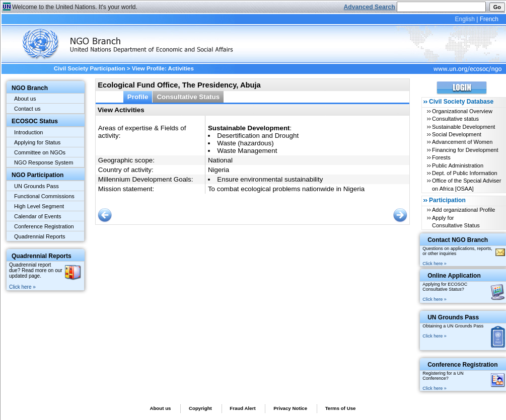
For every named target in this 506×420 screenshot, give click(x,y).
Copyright (200, 408)
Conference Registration (44, 226)
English (464, 19)
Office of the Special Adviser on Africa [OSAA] (466, 184)
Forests (441, 157)
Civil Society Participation (90, 68)
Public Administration (458, 165)
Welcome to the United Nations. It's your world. (75, 7)
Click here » (22, 287)
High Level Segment (39, 206)
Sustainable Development (463, 127)
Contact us (27, 109)
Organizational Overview (462, 111)
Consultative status (455, 119)
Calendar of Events (38, 216)
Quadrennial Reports (40, 236)
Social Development (457, 134)
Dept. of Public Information (465, 173)
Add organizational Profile (463, 210)
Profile (138, 97)
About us (25, 99)
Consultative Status (188, 97)
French (489, 19)
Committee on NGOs (40, 152)
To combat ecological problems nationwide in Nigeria (286, 189)
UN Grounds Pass (37, 186)
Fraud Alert (242, 408)
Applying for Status (37, 142)
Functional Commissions (44, 196)
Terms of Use (341, 408)
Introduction (28, 132)
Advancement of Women (462, 142)
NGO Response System (44, 162)
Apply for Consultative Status (456, 222)
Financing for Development (465, 150)
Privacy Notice (290, 408)
